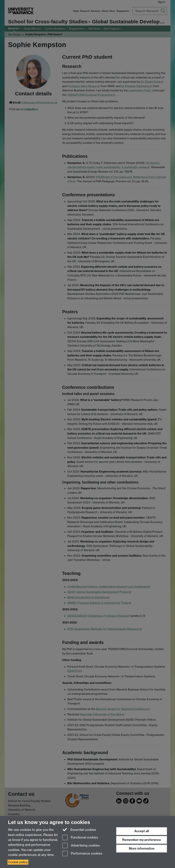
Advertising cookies (81, 846)
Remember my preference (142, 840)
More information (142, 848)
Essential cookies (79, 829)
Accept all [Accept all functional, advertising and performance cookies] (142, 831)
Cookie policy (18, 862)
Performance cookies (82, 854)
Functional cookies (80, 838)
